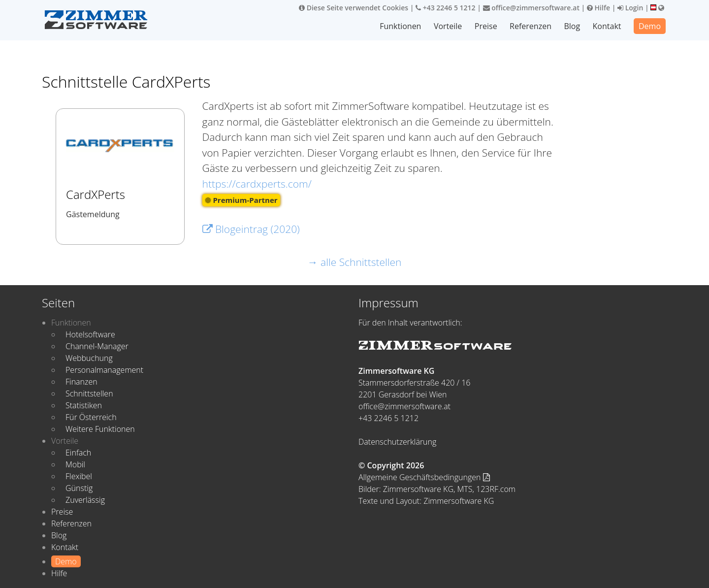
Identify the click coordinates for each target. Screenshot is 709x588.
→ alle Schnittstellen (355, 262)
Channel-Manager (97, 346)
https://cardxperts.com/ (257, 184)
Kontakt (607, 26)
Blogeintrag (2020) (251, 229)
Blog (572, 26)
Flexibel (79, 476)
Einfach (78, 453)
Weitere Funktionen (100, 429)
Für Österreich (91, 417)
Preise (486, 26)
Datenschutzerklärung (397, 442)
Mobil (75, 464)
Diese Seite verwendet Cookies (354, 8)
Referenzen (531, 26)
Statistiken (84, 405)
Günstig (79, 488)
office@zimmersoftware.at (531, 8)
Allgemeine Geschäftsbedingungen (424, 477)
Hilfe (598, 8)
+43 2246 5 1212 (446, 8)
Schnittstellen (89, 393)
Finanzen (81, 382)
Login (630, 8)
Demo (650, 26)
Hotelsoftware (90, 334)
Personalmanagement (104, 370)
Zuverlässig (85, 500)
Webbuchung (89, 358)
